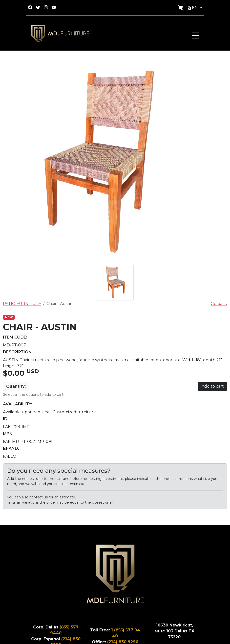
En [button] (193, 8)
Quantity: (16, 386)
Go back (219, 304)
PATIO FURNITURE (22, 304)
